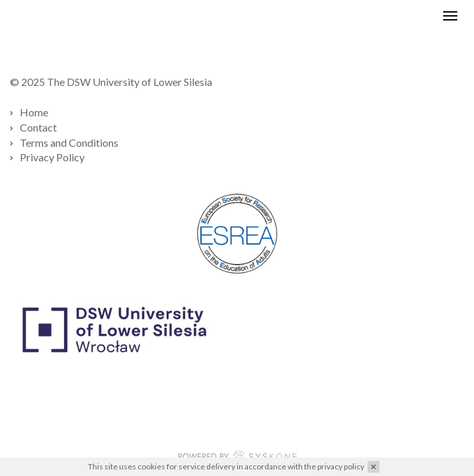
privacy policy (341, 466)
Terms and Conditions (69, 142)
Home (34, 112)
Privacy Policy (52, 157)
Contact (38, 127)
